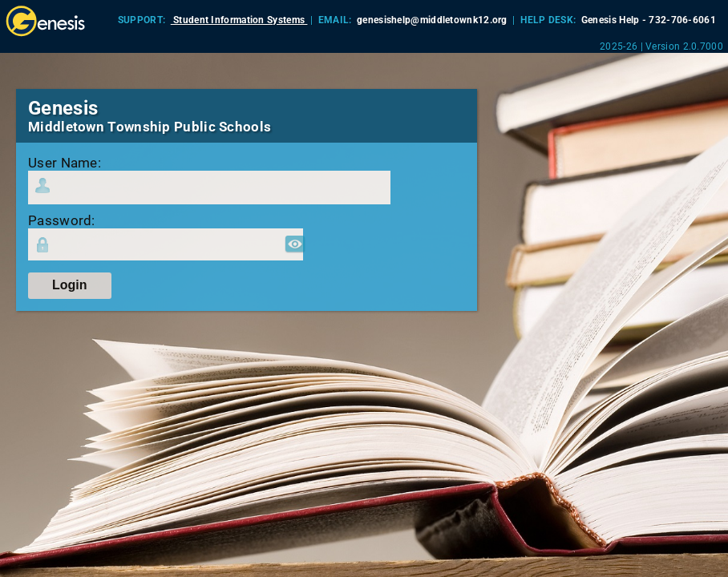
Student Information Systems (239, 20)
